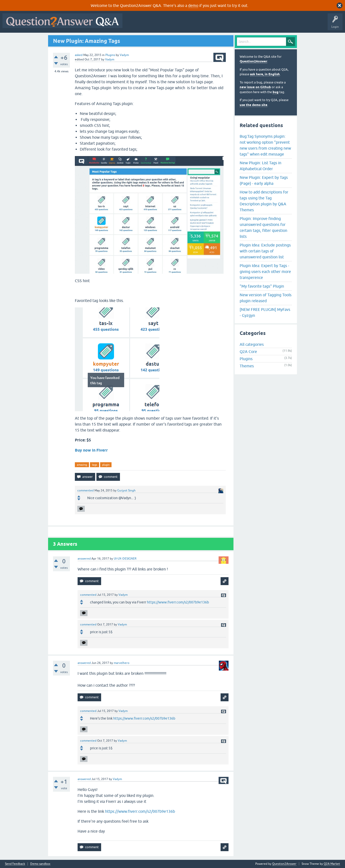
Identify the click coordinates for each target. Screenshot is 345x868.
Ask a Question (245, 24)
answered (84, 559)
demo (193, 5)
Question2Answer (253, 61)
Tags (208, 24)
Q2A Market (332, 864)
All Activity (134, 24)
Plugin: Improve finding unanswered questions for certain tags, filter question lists (263, 227)
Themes (247, 366)
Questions (153, 24)
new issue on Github (255, 87)
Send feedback (15, 864)
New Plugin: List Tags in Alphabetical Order (260, 166)
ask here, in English (265, 74)
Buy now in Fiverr (92, 450)
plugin (106, 465)
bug (276, 92)
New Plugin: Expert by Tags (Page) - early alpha (264, 180)
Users (224, 24)
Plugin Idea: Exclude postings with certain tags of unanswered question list (265, 251)
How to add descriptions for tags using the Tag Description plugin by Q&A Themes (264, 201)
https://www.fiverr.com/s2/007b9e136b (178, 602)
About (278, 24)
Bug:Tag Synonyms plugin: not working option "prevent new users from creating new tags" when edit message (265, 145)
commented (86, 490)
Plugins (110, 55)
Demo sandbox (40, 864)
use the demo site (254, 105)
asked (79, 55)
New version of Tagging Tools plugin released (266, 298)
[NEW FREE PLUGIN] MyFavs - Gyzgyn (265, 312)
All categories (252, 344)
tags (95, 465)
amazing (82, 465)
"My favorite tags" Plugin (262, 286)
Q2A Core (248, 352)
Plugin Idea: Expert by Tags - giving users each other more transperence (265, 271)
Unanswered (189, 24)
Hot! (171, 24)
